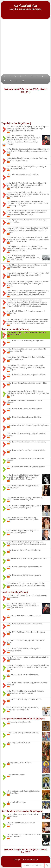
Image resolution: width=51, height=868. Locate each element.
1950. (9, 228)
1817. (9, 136)
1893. (9, 383)
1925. (9, 640)
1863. (9, 616)
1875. (9, 375)
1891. (9, 175)
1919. (9, 409)
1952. (9, 665)
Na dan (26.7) (32, 89)
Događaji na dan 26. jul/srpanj (16, 123)
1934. (9, 649)
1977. (9, 558)
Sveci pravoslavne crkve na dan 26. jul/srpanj (23, 719)
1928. (9, 434)
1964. (9, 518)
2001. (9, 300)
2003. (9, 699)
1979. (9, 567)
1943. (9, 475)
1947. (9, 220)
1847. (9, 149)
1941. (9, 201)
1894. (9, 391)
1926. (9, 425)
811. (8, 127)
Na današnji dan (32, 860)
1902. (9, 632)
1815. (9, 595)
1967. (9, 530)
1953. (9, 237)
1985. (9, 691)
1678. (9, 332)
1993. (9, 583)
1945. (9, 211)
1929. (9, 450)
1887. (9, 166)
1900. (9, 624)
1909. (9, 183)
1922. (9, 417)
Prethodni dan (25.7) (14, 89)
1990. (9, 281)
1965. (9, 265)
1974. (9, 273)
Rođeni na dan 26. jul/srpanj (15, 329)
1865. (9, 365)
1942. (9, 458)
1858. (9, 158)
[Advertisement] (25, 48)
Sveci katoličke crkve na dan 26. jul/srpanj (22, 811)
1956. (9, 246)
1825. (9, 349)
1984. (9, 683)
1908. (9, 400)
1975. (9, 550)
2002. (9, 319)
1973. (9, 542)
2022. (9, 708)
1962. (9, 674)
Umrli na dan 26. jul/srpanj (15, 592)
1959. (9, 506)
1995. (9, 291)
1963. (9, 256)
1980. (9, 575)
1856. (9, 357)
